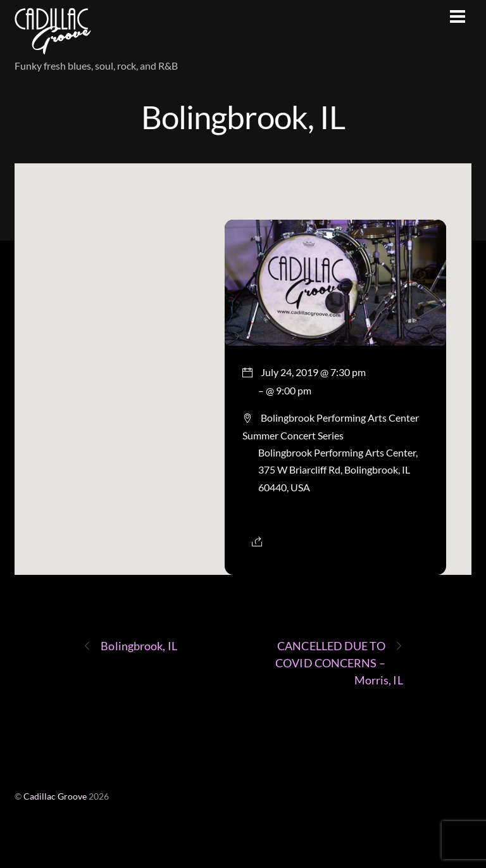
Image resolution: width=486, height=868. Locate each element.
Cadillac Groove (55, 796)
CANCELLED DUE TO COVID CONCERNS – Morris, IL (339, 662)
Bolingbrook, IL (243, 116)
